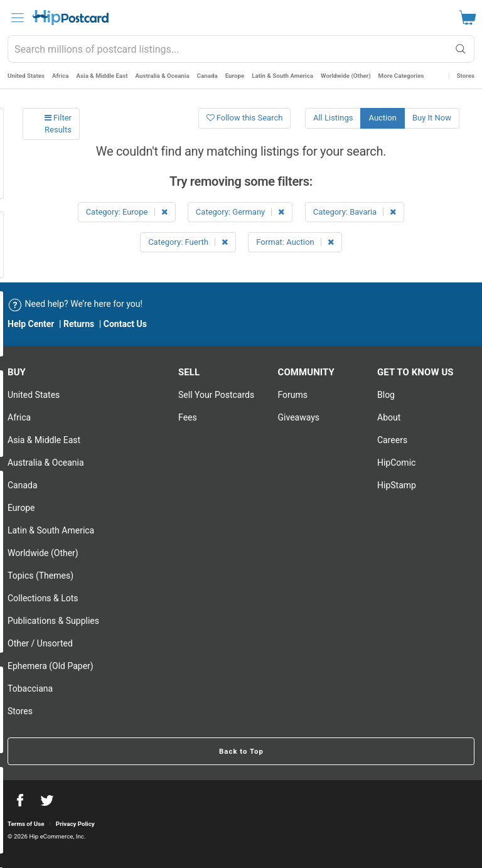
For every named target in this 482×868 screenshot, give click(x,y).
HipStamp (397, 485)
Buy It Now (432, 118)
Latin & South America (282, 76)
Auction (382, 118)
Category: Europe (127, 212)
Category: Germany (240, 212)
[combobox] (241, 49)
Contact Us (125, 324)
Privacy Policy (75, 824)
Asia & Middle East (102, 76)
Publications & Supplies (53, 621)
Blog (386, 395)
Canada (207, 76)
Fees (188, 417)
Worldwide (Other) (346, 76)
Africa (61, 76)
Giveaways (299, 417)
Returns (79, 324)
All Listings (333, 118)
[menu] (18, 18)
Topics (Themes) (40, 576)
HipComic (396, 463)
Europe (235, 76)
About (389, 417)
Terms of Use (26, 824)
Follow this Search (245, 118)
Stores (466, 76)
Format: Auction (295, 242)
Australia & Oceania (163, 76)
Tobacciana (30, 689)
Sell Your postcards (216, 395)
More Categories (401, 76)
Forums (293, 395)
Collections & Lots (43, 598)
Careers (392, 440)
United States (26, 76)
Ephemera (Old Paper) (51, 666)
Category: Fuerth (188, 242)
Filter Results (58, 124)
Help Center (31, 324)
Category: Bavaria (355, 212)
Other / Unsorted (40, 643)
